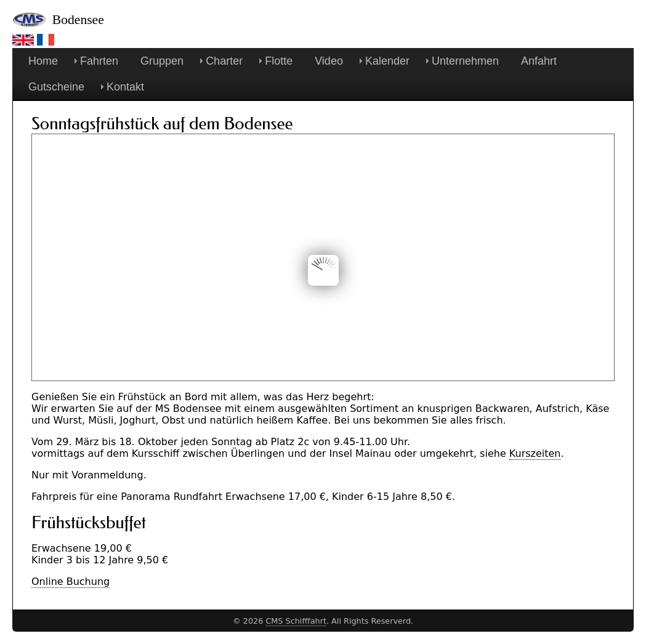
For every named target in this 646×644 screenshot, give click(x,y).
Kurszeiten (535, 453)
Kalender (387, 61)
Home (43, 61)
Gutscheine (56, 87)
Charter (224, 61)
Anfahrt (539, 61)
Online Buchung (71, 582)
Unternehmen (465, 61)
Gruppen (162, 61)
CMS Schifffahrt (296, 621)
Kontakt (125, 87)
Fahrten (99, 61)
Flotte (279, 61)
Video (329, 61)
